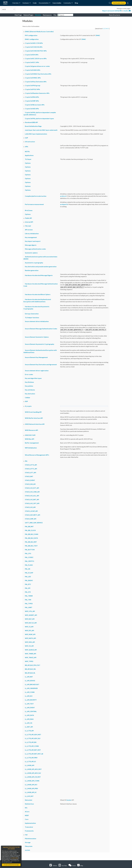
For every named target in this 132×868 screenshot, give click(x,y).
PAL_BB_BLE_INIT (31, 541)
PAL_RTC (28, 584)
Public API (28, 218)
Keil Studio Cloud (119, 3)
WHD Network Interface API (35, 424)
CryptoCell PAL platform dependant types (39, 118)
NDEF (27, 815)
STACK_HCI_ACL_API (32, 495)
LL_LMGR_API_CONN (32, 780)
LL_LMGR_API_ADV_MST (33, 769)
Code (35, 3)
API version (29, 230)
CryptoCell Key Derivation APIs (36, 82)
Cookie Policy (14, 858)
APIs (27, 147)
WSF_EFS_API (29, 630)
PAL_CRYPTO (30, 561)
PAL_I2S (28, 568)
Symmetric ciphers (31, 253)
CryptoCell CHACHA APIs (34, 47)
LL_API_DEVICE (30, 680)
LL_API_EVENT (30, 707)
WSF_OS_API (29, 645)
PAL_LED (28, 576)
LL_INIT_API (29, 726)
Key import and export (33, 241)
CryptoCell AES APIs (32, 109)
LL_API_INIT (29, 676)
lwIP (27, 138)
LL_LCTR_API (29, 730)
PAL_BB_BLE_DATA (31, 537)
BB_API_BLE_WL (30, 668)
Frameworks (29, 830)
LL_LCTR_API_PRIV (31, 757)
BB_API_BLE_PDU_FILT (33, 665)
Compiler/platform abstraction (36, 196)
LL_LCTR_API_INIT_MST (33, 749)
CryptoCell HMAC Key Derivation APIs (38, 74)
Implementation (30, 823)
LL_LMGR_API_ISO (31, 784)
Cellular (28, 397)
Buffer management (32, 442)
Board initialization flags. (33, 126)
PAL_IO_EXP (29, 572)
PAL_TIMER (29, 595)
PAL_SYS (28, 591)
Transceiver (29, 826)
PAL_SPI (28, 588)
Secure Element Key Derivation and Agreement (41, 364)
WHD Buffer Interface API (34, 417)
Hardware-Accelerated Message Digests (39, 275)
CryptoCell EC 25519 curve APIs (36, 58)
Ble (26, 460)
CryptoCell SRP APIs (32, 101)
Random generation (32, 270)
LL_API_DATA (29, 715)
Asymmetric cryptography (34, 263)
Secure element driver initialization (37, 321)
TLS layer (28, 159)
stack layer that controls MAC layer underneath (41, 130)
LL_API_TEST (29, 703)
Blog (76, 3)
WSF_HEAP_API (30, 634)
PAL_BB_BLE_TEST (31, 545)
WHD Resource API (31, 430)
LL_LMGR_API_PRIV (31, 788)
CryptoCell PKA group (33, 85)
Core (27, 819)
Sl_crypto (28, 406)
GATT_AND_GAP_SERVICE (34, 522)
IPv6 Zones (29, 210)
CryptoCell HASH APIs (33, 70)
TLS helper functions (32, 317)
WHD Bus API (30, 438)
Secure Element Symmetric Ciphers (37, 336)
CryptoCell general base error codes (37, 66)
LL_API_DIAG (29, 719)
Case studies (57, 3)
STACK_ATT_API (30, 472)
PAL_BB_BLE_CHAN (32, 534)
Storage (28, 842)
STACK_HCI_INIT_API (32, 499)
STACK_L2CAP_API (31, 510)
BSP (26, 401)
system (27, 850)
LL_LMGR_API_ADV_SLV (33, 772)
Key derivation (30, 393)
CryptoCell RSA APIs (32, 97)
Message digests (31, 245)
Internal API (29, 222)
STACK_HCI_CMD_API (32, 491)
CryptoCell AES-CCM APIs (34, 43)
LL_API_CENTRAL (31, 711)
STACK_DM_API (30, 484)
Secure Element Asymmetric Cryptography (40, 344)
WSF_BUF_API (30, 618)
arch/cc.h (63, 196)
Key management (31, 237)
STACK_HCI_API (30, 507)
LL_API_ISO (29, 695)
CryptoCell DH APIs (32, 55)
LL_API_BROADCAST (32, 684)
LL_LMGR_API (30, 765)
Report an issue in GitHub (112, 11)
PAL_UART (29, 607)
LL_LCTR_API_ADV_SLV (33, 738)
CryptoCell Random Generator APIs (37, 93)
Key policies (29, 385)
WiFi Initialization (31, 447)
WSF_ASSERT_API (31, 615)
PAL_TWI (28, 599)
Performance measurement (34, 204)
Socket (69, 799)
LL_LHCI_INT (29, 796)
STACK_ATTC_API (31, 468)
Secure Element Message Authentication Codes (41, 328)
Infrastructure (30, 142)
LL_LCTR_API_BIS (31, 742)
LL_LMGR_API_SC (31, 792)
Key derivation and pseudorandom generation (41, 267)
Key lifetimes (29, 382)
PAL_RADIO (29, 580)
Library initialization (32, 233)
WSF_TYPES (29, 661)
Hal (26, 834)
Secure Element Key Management (36, 357)
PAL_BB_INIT (29, 526)
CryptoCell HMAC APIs (33, 78)
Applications (29, 155)
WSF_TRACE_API (31, 657)
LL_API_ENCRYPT (31, 699)
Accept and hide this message (11, 865)
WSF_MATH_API (30, 638)
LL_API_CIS (29, 722)
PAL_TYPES (29, 603)
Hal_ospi (28, 226)
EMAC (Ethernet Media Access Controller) (39, 32)
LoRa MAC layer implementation (36, 134)
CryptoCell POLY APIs (33, 89)
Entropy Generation (32, 313)
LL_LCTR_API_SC (30, 761)
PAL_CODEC (29, 557)
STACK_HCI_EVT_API (32, 487)
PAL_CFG (28, 553)
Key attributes (30, 389)
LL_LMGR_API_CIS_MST (33, 776)
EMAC (98, 35)
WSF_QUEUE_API (31, 649)
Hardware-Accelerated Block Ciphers (38, 294)
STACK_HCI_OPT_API (32, 503)
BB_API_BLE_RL (30, 672)
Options (28, 163)
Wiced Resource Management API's (37, 454)
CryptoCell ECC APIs (32, 62)
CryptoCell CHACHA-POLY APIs (36, 51)
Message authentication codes (35, 249)
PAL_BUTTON (30, 549)
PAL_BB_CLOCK (30, 530)
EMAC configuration (32, 39)
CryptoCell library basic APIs (35, 105)
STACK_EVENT (30, 480)
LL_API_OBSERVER (31, 688)
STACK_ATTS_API (31, 464)
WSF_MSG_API (30, 641)
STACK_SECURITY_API (32, 514)
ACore (27, 811)
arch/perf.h (64, 204)
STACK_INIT (29, 476)
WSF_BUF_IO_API (31, 622)
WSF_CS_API (29, 626)
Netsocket (29, 799)
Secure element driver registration (37, 370)
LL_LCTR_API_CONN (32, 746)
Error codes (29, 374)
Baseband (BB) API (31, 122)
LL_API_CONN (30, 692)
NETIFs (27, 151)
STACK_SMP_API (31, 518)
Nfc (26, 807)
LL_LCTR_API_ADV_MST (33, 734)
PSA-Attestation (31, 838)
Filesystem (29, 846)
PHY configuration (31, 35)
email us (127, 11)
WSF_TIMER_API (30, 653)
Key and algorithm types (33, 378)
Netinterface (29, 803)
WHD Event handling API (33, 411)
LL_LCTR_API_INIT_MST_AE (34, 753)
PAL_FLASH (29, 564)
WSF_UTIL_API (30, 611)
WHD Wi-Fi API (30, 435)
